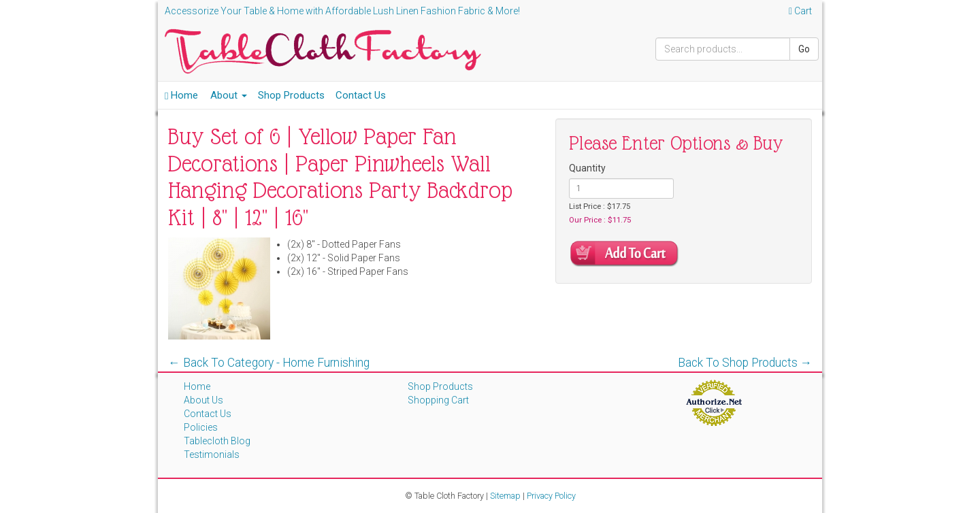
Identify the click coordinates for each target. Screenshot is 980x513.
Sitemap (505, 496)
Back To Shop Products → (745, 363)
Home (181, 95)
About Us (203, 400)
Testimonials (212, 454)
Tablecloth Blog (217, 441)
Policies (201, 427)
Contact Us (361, 95)
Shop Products (291, 95)
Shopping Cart (438, 400)
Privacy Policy (551, 496)
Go (804, 49)
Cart (800, 11)
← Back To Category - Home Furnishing (269, 363)
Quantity (587, 168)
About (229, 95)
